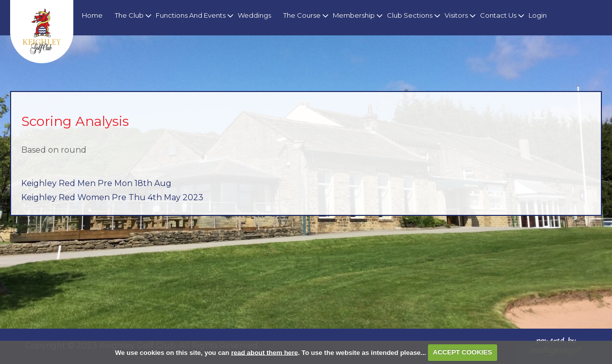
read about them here (265, 352)
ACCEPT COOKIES (463, 352)
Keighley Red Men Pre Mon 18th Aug (96, 183)
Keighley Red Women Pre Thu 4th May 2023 (112, 197)
